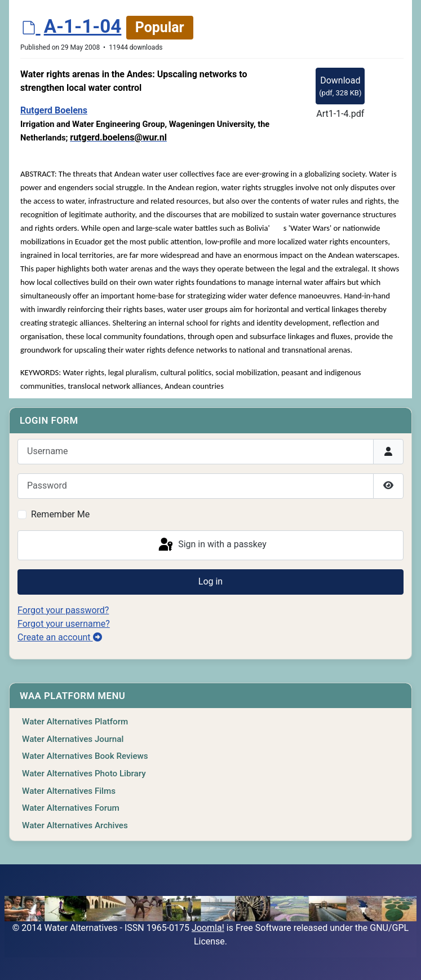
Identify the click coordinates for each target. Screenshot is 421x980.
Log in (210, 581)
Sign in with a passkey (212, 545)
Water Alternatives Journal (73, 739)
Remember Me (60, 514)
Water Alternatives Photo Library (84, 774)
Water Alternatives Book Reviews (85, 756)
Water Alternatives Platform (75, 722)
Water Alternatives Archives (75, 825)
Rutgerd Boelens (54, 110)
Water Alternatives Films (69, 791)
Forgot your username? (64, 624)
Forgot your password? (63, 610)
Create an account (60, 637)
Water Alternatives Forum (71, 808)
